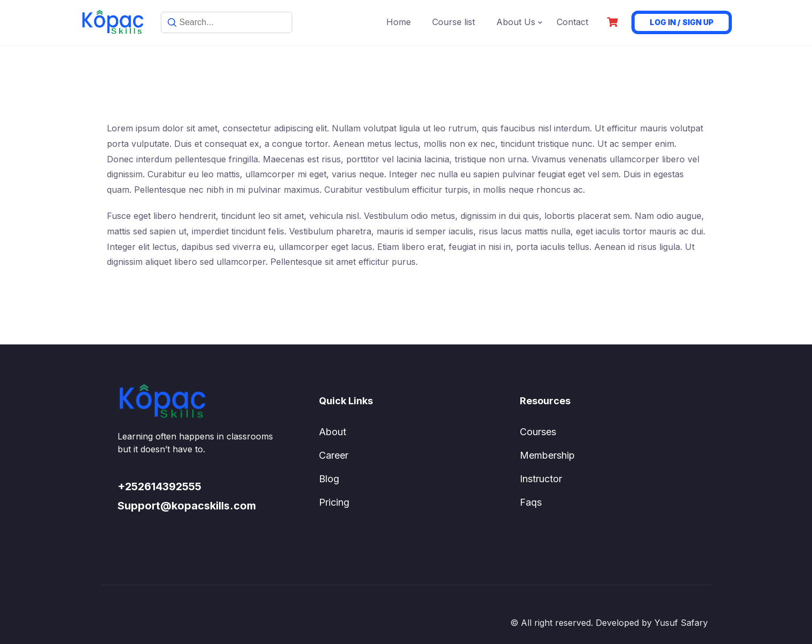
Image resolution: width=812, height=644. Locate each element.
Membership (547, 455)
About (333, 432)
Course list (454, 22)
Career (334, 455)
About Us (516, 22)
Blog (329, 479)
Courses (538, 432)
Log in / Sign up (682, 22)
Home (399, 22)
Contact (572, 22)
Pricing (334, 502)
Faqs (531, 502)
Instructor (541, 479)
